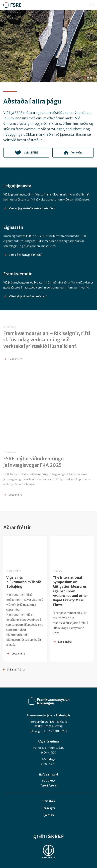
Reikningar (49, 808)
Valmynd (92, 5)
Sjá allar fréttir (16, 669)
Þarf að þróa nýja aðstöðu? (26, 258)
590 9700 (48, 781)
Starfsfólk (48, 801)
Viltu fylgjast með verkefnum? (28, 299)
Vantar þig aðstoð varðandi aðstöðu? (32, 211)
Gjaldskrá (49, 815)
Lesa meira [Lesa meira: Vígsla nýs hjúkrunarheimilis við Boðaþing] (19, 653)
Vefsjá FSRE (31, 154)
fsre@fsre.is (48, 785)
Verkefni (77, 154)
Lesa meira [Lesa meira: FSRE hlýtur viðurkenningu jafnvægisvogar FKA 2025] (16, 495)
